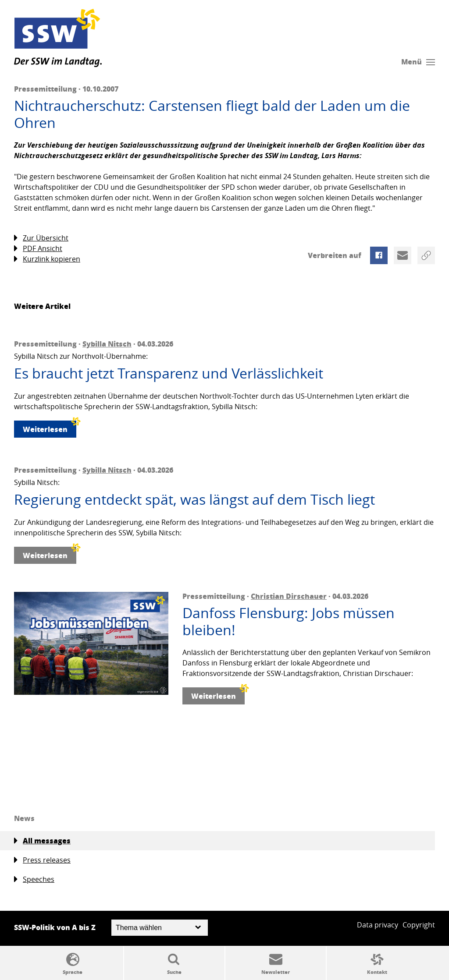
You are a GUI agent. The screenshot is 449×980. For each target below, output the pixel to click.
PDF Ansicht (38, 249)
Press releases (42, 860)
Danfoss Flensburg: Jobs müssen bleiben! (289, 621)
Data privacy (378, 925)
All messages (42, 841)
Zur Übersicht (41, 238)
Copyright (419, 925)
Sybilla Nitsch (107, 344)
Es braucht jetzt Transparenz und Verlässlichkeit (169, 373)
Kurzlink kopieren (47, 259)
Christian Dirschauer (289, 596)
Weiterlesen (50, 427)
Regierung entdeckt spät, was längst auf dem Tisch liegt (194, 499)
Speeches (34, 879)
